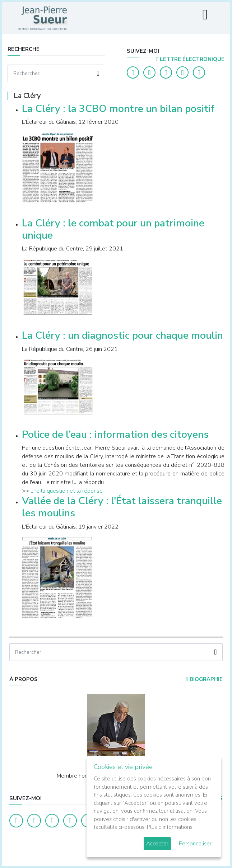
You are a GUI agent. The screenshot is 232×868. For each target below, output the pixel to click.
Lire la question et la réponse (67, 491)
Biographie (204, 679)
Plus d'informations (170, 827)
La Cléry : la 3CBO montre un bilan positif (118, 109)
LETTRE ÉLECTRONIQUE (190, 59)
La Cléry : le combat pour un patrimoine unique (113, 229)
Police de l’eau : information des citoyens (115, 435)
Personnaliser (195, 844)
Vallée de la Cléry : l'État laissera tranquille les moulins (122, 507)
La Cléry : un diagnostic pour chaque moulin (122, 336)
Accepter (157, 844)
